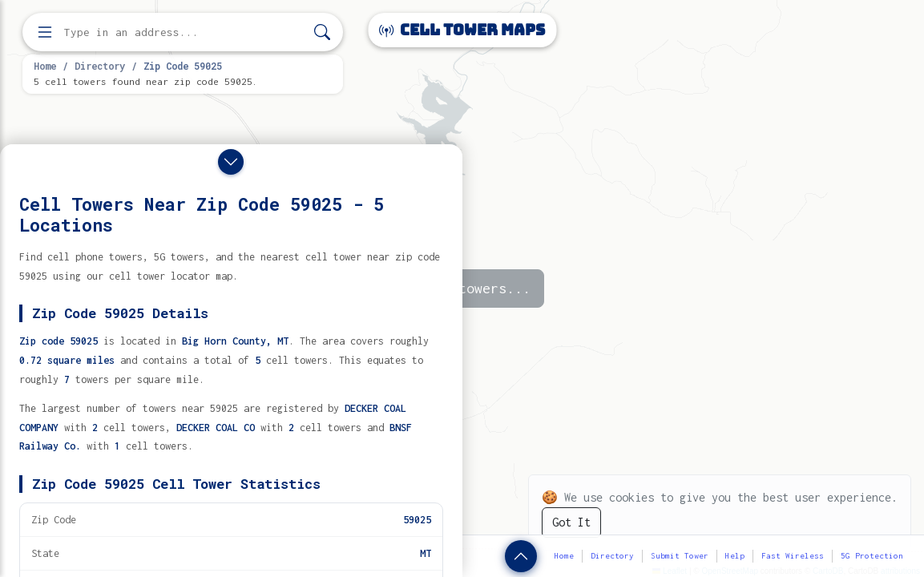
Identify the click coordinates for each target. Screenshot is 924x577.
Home (45, 66)
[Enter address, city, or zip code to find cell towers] (184, 32)
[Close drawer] (231, 162)
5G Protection (872, 556)
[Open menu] (45, 32)
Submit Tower (680, 556)
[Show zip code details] (521, 556)
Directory (100, 66)
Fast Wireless (793, 556)
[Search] (322, 32)
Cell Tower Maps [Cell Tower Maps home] (462, 30)
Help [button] (735, 556)
